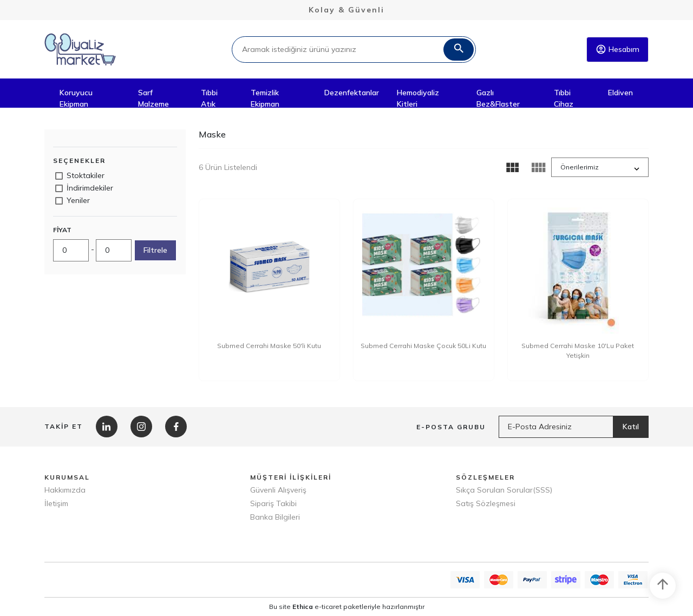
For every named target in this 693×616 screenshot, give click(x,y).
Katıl (631, 427)
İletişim (56, 503)
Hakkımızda (65, 490)
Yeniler (78, 200)
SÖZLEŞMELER (485, 477)
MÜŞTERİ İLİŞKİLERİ (291, 477)
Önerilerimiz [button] (580, 167)
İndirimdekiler (90, 188)
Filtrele (155, 250)
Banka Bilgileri (275, 517)
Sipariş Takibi (273, 503)
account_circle (601, 49)
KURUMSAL (67, 477)
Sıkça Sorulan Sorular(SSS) (504, 490)
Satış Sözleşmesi (486, 503)
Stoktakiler (86, 175)
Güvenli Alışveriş (278, 490)
